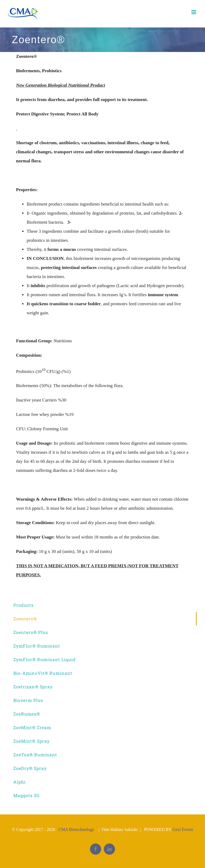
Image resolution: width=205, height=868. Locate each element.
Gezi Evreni (183, 829)
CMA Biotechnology (76, 829)
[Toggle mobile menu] (194, 12)
